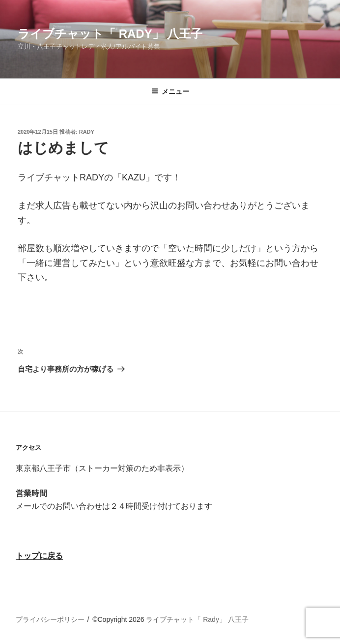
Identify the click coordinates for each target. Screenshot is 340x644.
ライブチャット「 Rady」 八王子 (110, 34)
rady (87, 132)
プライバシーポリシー (50, 619)
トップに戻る (39, 556)
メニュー (170, 91)
